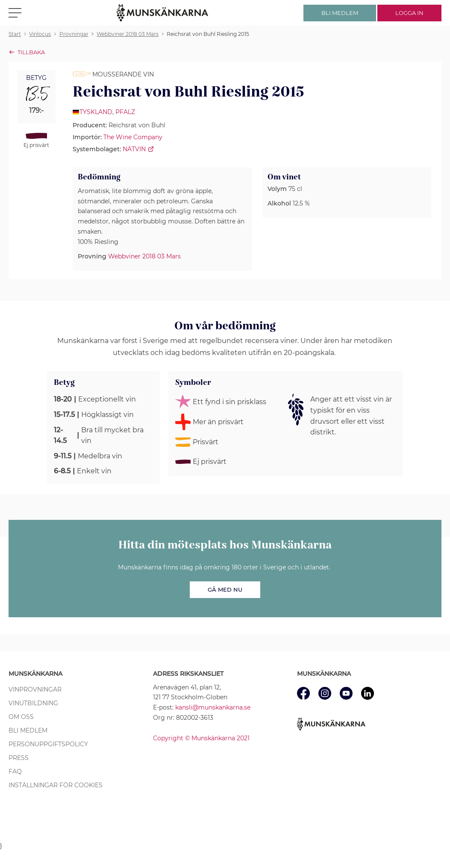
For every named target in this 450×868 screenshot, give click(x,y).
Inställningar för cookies (56, 785)
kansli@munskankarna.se (213, 707)
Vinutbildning (33, 703)
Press (19, 758)
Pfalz (125, 112)
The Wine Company (133, 137)
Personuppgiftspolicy (48, 744)
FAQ (15, 771)
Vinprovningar (35, 689)
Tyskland (96, 112)
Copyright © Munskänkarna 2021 (201, 738)
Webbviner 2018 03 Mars (144, 256)
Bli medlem (28, 730)
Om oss (21, 717)
